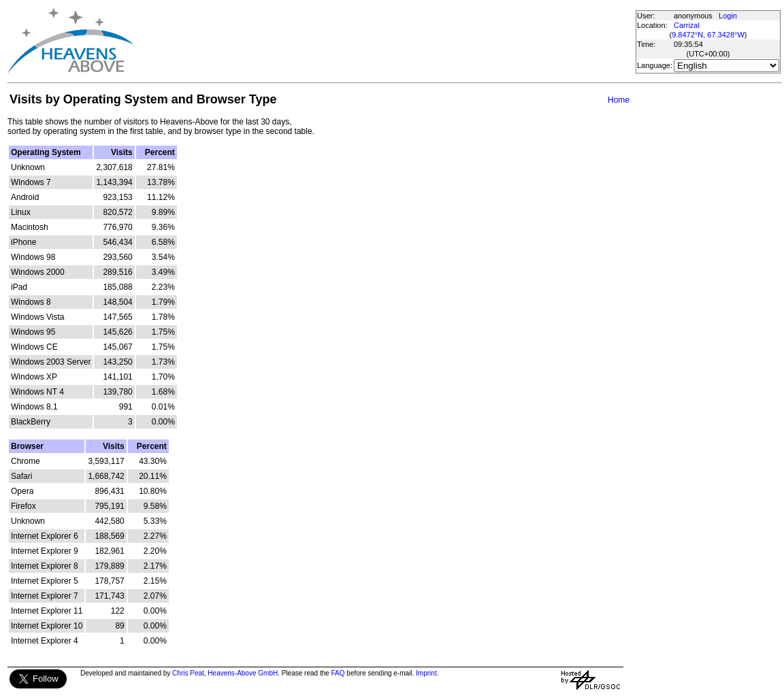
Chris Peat (188, 673)
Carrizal (687, 25)
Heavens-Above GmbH (243, 673)
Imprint (426, 673)
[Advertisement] (384, 41)
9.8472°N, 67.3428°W (708, 35)
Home (619, 100)
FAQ (338, 673)
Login (728, 16)
